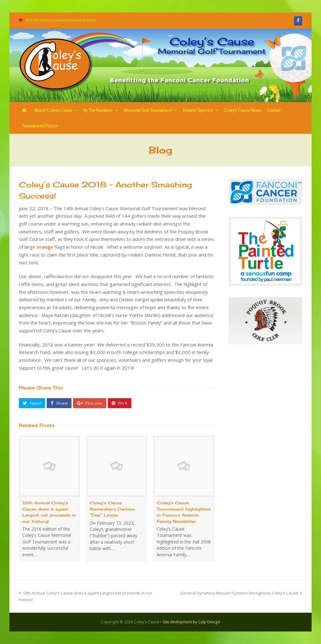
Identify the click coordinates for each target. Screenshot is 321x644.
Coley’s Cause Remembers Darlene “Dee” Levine (112, 509)
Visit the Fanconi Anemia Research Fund (60, 20)
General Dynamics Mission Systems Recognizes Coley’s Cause (241, 593)
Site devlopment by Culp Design (191, 622)
